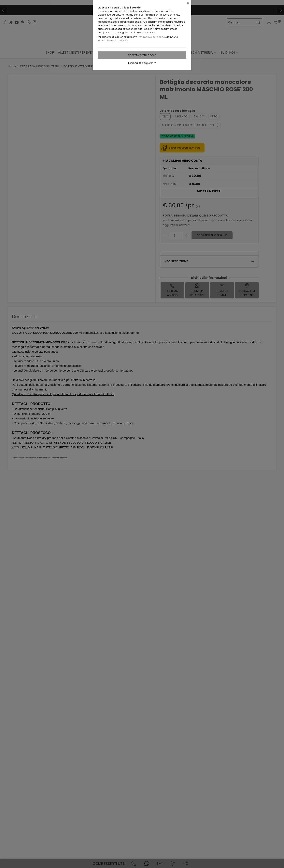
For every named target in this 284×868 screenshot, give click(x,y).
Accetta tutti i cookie (142, 55)
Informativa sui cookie (151, 37)
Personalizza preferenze (142, 63)
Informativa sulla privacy (113, 40)
